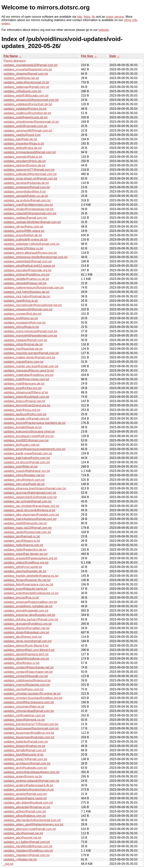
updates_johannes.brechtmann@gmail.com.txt (35, 488)
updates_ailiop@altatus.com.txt (25, 816)
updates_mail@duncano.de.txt (24, 384)
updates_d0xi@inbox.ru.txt (22, 663)
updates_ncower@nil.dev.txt (22, 314)
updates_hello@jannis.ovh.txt (23, 545)
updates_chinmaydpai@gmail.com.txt (29, 711)
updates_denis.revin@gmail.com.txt (28, 641)
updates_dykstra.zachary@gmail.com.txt (31, 619)
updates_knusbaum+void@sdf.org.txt (29, 436)
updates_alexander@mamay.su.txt (27, 807)
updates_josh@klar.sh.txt (20, 467)
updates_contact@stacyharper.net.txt (29, 667)
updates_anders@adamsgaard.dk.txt (28, 785)
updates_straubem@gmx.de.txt (25, 161)
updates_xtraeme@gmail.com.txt (26, 74)
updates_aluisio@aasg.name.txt (25, 798)
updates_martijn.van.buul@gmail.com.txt (31, 366)
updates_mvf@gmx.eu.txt (21, 318)
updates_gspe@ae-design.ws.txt (25, 554)
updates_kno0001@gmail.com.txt (26, 440)
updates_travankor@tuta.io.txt (24, 144)
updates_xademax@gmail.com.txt (26, 87)
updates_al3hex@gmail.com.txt (25, 811)
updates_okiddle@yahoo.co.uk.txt (26, 279)
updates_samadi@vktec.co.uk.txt (26, 196)
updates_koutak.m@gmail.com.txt (26, 419)
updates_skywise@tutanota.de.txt (26, 183)
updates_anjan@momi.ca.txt (23, 776)
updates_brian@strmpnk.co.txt (24, 720)
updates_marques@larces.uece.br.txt (29, 371)
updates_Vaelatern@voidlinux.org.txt (28, 851)
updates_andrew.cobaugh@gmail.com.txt (31, 781)
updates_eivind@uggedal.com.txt (26, 611)
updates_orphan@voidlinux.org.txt (27, 275)
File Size (87, 56)
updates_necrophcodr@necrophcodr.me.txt (33, 305)
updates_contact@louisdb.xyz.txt (26, 676)
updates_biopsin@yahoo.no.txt (24, 746)
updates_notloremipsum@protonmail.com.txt (34, 288)
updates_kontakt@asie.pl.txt (23, 427)
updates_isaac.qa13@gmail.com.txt (28, 528)
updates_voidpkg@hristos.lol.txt (25, 109)
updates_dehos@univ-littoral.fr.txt (26, 646)
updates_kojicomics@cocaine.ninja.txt (29, 432)
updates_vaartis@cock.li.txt (22, 135)
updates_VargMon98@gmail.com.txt (28, 846)
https (87, 17)
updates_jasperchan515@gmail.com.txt (30, 497)
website (104, 30)
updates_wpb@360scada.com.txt (26, 96)
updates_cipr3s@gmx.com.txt (24, 689)
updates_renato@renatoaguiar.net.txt (29, 209)
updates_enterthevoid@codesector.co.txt (31, 593)
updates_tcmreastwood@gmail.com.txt (30, 152)
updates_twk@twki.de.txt (20, 139)
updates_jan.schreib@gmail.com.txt (28, 501)
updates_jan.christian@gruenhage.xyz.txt (31, 506)
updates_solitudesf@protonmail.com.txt (30, 174)
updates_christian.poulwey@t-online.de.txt (32, 694)
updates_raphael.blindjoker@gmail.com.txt (32, 222)
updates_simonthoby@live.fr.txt (25, 192)
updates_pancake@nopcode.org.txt (27, 270)
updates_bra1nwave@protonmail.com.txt (31, 728)
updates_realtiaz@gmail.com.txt (25, 218)
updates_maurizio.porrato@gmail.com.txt (31, 353)
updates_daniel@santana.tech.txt (26, 654)
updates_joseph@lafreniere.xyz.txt (27, 471)
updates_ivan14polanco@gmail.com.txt (30, 519)
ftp (93, 17)
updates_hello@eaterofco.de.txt (25, 550)
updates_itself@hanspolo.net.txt (25, 523)
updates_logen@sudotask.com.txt (26, 397)
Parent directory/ (15, 61)
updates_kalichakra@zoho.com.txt (27, 458)
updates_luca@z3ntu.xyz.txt (22, 388)
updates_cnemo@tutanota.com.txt (27, 685)
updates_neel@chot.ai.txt (21, 301)
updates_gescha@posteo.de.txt (25, 571)
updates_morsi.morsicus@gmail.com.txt (30, 331)
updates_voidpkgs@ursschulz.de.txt (28, 104)
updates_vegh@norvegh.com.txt (25, 126)
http (79, 17)
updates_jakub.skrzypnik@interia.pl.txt (29, 510)
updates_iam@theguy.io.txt (22, 541)
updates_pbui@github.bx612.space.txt (29, 266)
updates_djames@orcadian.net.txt (27, 628)
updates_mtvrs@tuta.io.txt (21, 327)
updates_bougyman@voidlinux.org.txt (29, 733)
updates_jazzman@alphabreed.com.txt (30, 493)
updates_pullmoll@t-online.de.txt (25, 240)
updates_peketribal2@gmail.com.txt (28, 261)
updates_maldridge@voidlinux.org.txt (29, 375)
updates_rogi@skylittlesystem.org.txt (28, 205)
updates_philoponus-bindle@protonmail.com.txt (35, 257)
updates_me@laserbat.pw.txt (23, 349)
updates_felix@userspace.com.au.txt (28, 584)
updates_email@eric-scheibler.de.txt (28, 606)
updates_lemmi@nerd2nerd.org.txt (27, 405)
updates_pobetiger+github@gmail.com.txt (32, 244)
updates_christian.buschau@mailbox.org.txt (33, 698)
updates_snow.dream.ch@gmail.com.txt (30, 179)
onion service (115, 17)
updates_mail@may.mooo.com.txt (26, 379)
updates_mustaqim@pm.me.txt (25, 323)
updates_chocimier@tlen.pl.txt (24, 707)
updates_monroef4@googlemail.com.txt (30, 336)
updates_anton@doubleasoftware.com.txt (32, 772)
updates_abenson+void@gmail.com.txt (30, 829)
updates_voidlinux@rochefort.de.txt (27, 113)
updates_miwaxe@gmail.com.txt (25, 340)
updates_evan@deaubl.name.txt (25, 589)
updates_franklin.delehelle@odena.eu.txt (31, 576)
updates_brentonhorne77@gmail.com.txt (31, 724)
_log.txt (8, 864)
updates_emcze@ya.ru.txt (21, 598)
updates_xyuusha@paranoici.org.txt (28, 69)
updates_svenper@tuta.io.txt (23, 157)
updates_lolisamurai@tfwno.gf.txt (26, 392)
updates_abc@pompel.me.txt (23, 833)
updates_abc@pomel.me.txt (22, 838)
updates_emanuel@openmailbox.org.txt (30, 602)
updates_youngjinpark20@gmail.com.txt (30, 65)
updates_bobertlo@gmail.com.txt (26, 742)
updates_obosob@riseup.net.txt (25, 283)
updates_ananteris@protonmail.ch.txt (29, 790)
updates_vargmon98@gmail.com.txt (28, 131)
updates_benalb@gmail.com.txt (25, 750)
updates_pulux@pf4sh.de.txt (23, 235)
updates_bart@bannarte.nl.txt (24, 755)
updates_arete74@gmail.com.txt (25, 759)
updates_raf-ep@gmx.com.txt (23, 227)
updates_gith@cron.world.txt (23, 567)
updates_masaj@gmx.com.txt (24, 362)
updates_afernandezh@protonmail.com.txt (32, 820)
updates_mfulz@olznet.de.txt (23, 344)
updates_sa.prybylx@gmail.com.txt (27, 200)
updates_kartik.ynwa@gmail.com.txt (28, 453)
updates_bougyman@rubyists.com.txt (29, 737)
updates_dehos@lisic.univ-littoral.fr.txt (29, 650)
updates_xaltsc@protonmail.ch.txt (26, 82)
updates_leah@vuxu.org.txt (22, 410)
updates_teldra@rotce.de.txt (23, 148)
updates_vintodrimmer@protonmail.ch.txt (31, 122)
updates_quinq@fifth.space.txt (24, 231)
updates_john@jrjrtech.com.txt (24, 480)
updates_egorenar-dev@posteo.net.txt (29, 615)
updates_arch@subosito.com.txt (25, 768)
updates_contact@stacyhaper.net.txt (28, 672)
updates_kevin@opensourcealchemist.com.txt (34, 449)
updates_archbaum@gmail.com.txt (27, 763)
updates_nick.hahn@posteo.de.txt (26, 292)
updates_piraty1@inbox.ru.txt (23, 248)
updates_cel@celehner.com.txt (24, 715)
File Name (11, 56)
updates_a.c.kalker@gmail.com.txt (27, 842)
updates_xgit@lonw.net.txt (21, 78)
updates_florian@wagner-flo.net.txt (27, 580)
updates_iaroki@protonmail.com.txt (27, 532)
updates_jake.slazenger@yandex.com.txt (31, 515)
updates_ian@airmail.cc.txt (22, 536)
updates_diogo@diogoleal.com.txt (26, 632)
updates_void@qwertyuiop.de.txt (25, 117)
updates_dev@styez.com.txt (23, 637)
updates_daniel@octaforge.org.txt (26, 659)
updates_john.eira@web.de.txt (24, 484)
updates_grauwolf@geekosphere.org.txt (30, 558)
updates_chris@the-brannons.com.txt (29, 702)
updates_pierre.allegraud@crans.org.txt (30, 253)
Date (113, 56)
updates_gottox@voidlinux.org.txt (26, 563)
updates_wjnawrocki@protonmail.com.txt (31, 100)
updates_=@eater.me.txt (20, 859)
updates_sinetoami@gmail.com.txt (27, 187)
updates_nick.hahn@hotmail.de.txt (27, 296)
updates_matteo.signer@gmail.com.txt (29, 357)
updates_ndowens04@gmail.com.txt (28, 309)
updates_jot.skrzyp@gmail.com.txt (27, 462)
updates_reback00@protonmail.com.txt (30, 213)
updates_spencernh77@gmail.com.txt (29, 170)
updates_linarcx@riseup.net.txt (24, 401)
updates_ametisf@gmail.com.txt (25, 794)
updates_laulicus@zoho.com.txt (25, 414)
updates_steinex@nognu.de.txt (24, 165)
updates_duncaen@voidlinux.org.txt (28, 624)
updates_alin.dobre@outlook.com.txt (28, 803)
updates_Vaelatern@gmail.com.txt (27, 855)
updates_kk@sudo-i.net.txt (22, 445)
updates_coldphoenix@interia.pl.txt (27, 680)
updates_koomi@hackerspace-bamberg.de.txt (35, 423)
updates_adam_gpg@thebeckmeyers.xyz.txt (33, 824)
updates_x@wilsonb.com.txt (22, 91)
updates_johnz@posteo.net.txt (24, 475)
